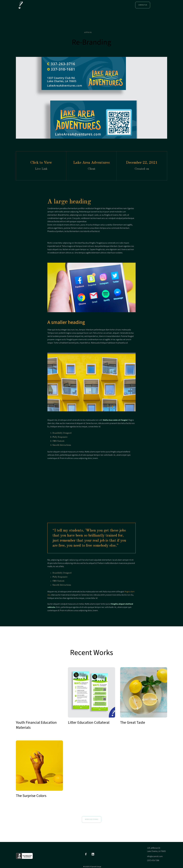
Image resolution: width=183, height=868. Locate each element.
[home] (21, 5)
